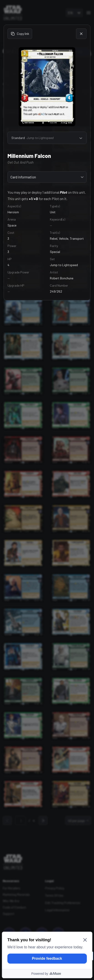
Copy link (20, 34)
